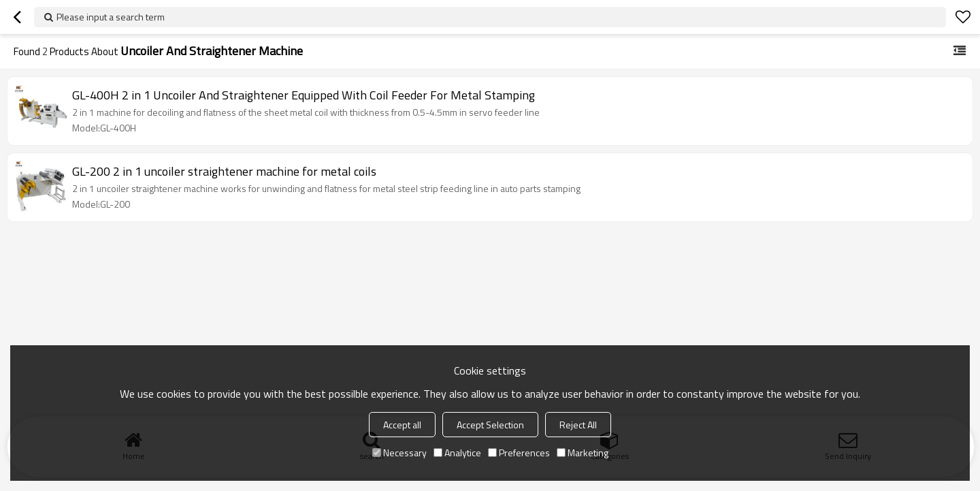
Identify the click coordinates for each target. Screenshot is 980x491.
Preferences (519, 453)
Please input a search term (111, 17)
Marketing (583, 453)
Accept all (402, 425)
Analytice (457, 453)
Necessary (399, 453)
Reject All (578, 425)
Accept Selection (490, 425)
